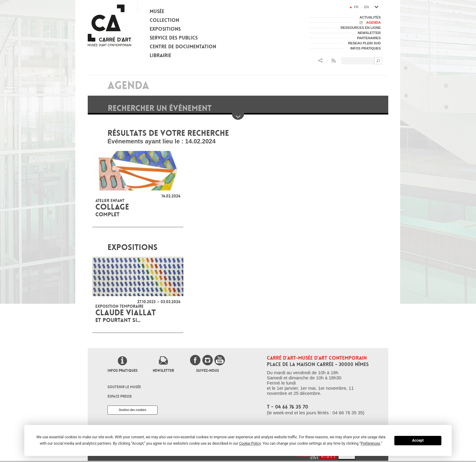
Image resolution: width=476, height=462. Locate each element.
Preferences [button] (370, 443)
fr (356, 7)
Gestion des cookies (133, 410)
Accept (418, 440)
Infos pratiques (122, 371)
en (367, 7)
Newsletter (163, 371)
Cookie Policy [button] (250, 443)
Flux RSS (334, 61)
